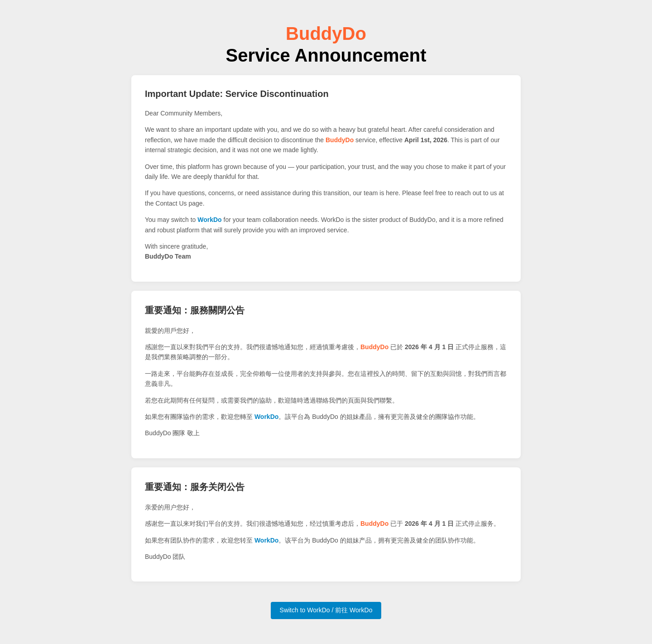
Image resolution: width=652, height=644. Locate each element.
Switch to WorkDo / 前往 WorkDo (326, 610)
